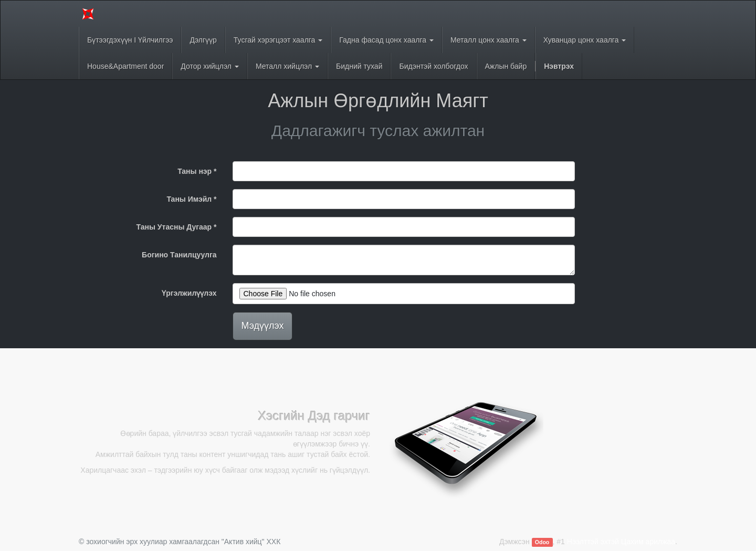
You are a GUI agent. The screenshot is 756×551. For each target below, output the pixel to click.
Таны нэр (195, 171)
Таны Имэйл (189, 199)
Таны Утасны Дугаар (174, 227)
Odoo (542, 542)
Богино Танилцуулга (179, 255)
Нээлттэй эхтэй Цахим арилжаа (621, 542)
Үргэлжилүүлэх (189, 293)
